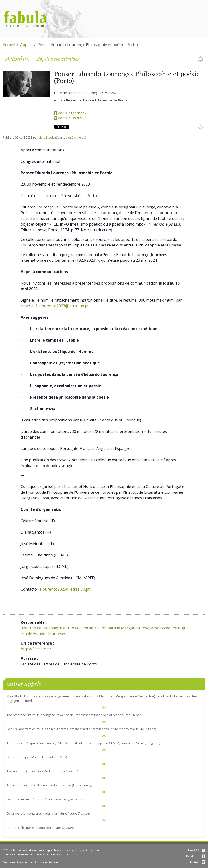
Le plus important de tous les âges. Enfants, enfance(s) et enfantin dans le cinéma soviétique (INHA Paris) (81, 729)
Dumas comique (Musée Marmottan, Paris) (37, 757)
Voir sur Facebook (70, 113)
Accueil (9, 45)
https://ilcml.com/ (36, 649)
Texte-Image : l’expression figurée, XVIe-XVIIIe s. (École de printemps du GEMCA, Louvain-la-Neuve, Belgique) (83, 743)
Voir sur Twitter (68, 118)
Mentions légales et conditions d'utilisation (30, 862)
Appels (26, 45)
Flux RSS (197, 850)
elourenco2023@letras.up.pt (64, 306)
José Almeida (76, 137)
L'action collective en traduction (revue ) (40, 828)
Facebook (196, 856)
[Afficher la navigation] (198, 19)
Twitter (197, 862)
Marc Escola (46, 137)
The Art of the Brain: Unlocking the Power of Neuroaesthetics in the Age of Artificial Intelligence (74, 715)
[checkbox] (201, 59)
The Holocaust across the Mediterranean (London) (42, 771)
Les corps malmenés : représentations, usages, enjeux (46, 799)
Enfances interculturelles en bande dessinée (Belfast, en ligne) (51, 785)
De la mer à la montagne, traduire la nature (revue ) (48, 813)
